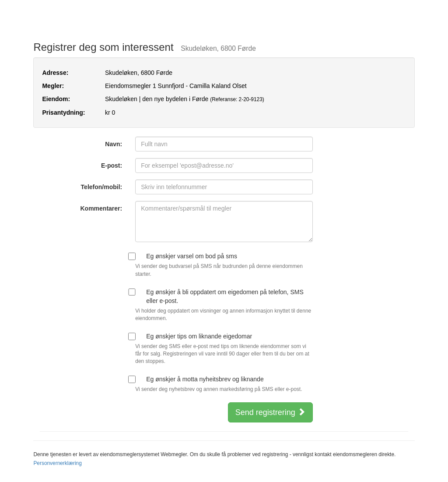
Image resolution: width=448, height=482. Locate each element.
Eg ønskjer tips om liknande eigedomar (199, 336)
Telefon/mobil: (102, 187)
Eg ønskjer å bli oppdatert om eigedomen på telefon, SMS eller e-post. (225, 296)
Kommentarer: (101, 208)
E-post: (112, 165)
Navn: (114, 144)
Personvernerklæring (57, 463)
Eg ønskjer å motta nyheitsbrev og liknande (205, 379)
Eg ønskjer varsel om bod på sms (192, 256)
